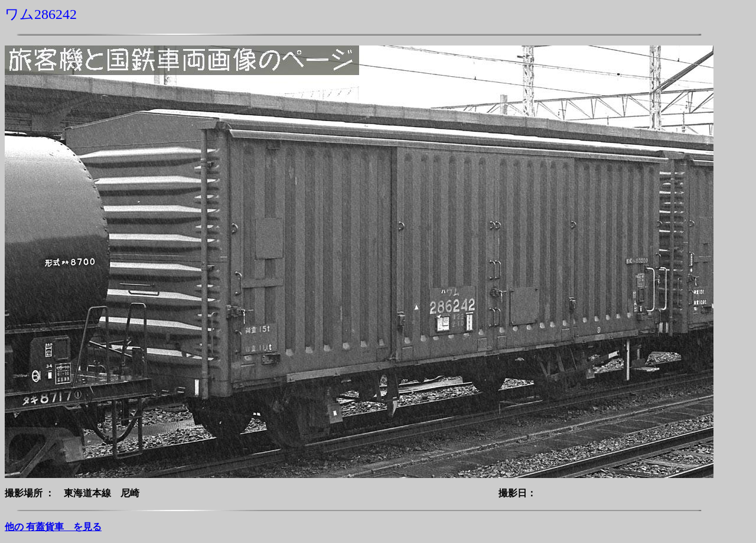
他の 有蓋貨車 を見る (53, 527)
